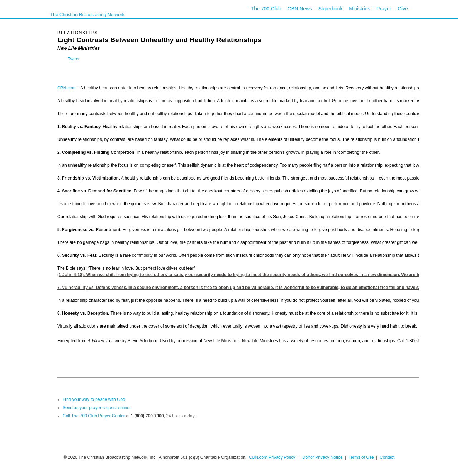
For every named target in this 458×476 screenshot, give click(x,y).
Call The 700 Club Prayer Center (94, 416)
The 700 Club (266, 9)
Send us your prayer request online (96, 408)
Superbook (331, 9)
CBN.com (66, 88)
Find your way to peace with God (94, 399)
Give (403, 9)
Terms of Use (362, 457)
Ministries (359, 9)
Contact (387, 457)
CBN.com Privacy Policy (272, 457)
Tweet (74, 59)
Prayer (384, 9)
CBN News (300, 9)
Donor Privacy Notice (323, 457)
